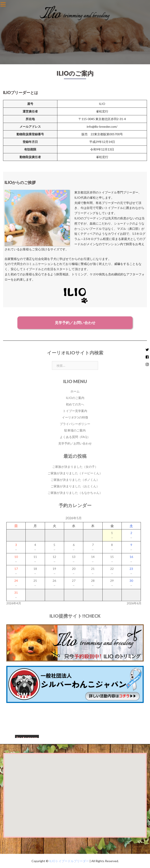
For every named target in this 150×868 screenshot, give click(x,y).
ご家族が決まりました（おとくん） (75, 486)
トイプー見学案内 (75, 411)
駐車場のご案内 (75, 430)
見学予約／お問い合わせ (75, 323)
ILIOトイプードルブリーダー (69, 861)
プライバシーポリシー (75, 424)
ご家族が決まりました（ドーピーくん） (75, 473)
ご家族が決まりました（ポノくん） (75, 480)
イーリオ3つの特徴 (75, 417)
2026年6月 (134, 603)
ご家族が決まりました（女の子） (75, 467)
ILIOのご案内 (75, 398)
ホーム (75, 391)
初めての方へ (75, 404)
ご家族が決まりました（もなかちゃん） (75, 493)
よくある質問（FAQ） (75, 437)
